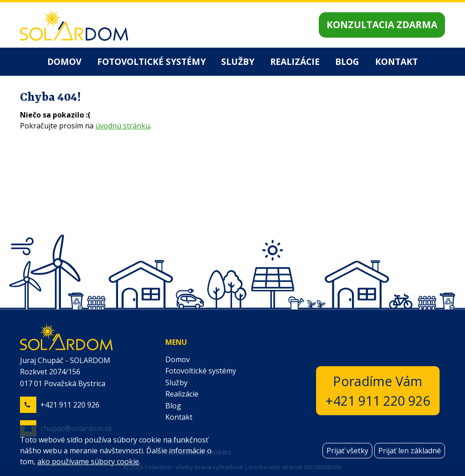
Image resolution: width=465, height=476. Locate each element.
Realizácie (295, 61)
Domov (64, 61)
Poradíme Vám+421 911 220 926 (378, 391)
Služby (238, 61)
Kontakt (396, 61)
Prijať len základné (410, 451)
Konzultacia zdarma (382, 25)
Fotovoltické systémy (151, 61)
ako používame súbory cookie (88, 461)
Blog (347, 61)
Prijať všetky (347, 451)
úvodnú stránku (123, 126)
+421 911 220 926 (70, 405)
